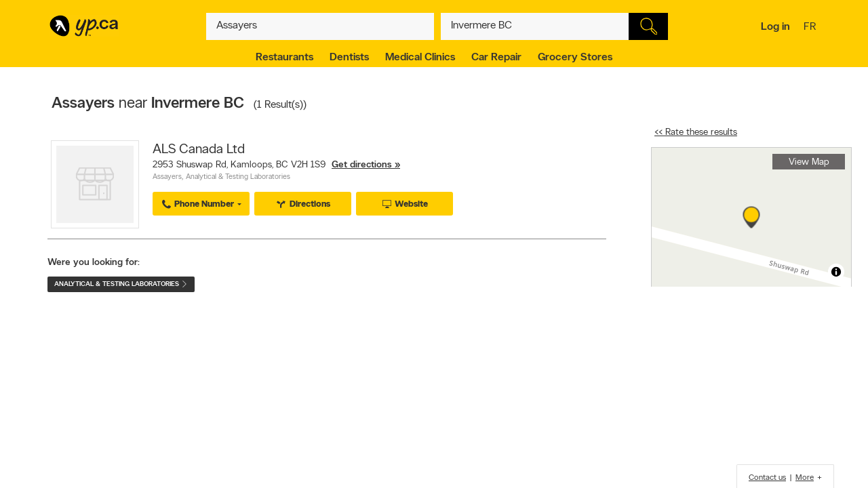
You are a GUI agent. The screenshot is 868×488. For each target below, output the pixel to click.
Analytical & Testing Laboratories (238, 177)
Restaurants (284, 58)
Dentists (349, 58)
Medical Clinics (420, 58)
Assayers (167, 177)
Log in (775, 27)
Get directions (362, 165)
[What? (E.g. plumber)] (320, 26)
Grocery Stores (575, 58)
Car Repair (496, 58)
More (805, 478)
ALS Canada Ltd (199, 150)
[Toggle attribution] (836, 272)
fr (811, 28)
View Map (809, 162)
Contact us (767, 478)
